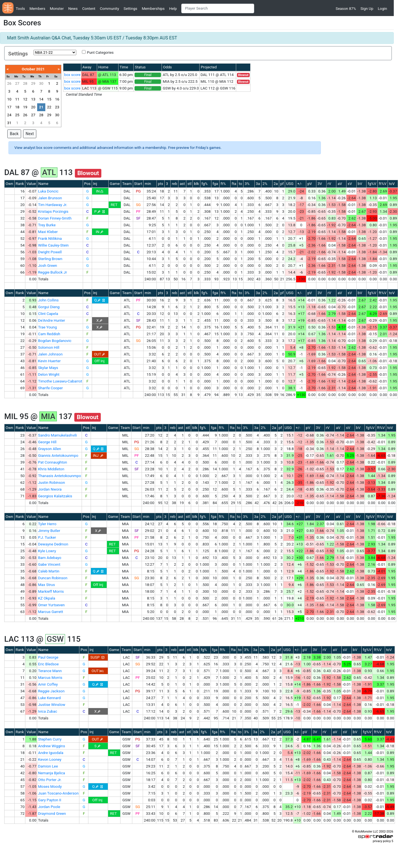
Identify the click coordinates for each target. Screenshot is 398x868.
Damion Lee (48, 766)
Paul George (48, 657)
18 (17, 107)
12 (25, 99)
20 (33, 107)
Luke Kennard (49, 698)
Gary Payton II (50, 800)
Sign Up (367, 9)
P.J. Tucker (47, 537)
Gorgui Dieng (49, 307)
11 (17, 99)
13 (33, 99)
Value (31, 184)
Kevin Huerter (49, 361)
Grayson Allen (50, 449)
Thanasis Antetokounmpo (60, 476)
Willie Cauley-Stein (53, 245)
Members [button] (37, 9)
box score (72, 75)
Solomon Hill (49, 347)
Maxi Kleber (48, 232)
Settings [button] (130, 9)
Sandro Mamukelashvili (57, 435)
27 (17, 83)
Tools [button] (20, 9)
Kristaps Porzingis (53, 212)
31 (9, 123)
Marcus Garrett (51, 612)
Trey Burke (47, 225)
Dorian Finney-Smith (55, 218)
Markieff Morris (51, 591)
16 (57, 99)
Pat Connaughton (52, 462)
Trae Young (47, 327)
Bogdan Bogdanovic (55, 341)
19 (25, 107)
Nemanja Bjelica (52, 773)
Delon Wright (49, 374)
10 (9, 99)
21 (41, 107)
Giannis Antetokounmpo (58, 456)
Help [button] (173, 9)
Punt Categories (100, 52)
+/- (300, 184)
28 (25, 83)
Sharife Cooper (50, 388)
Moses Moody (50, 787)
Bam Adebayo (50, 558)
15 (49, 99)
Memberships (153, 9)
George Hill (47, 442)
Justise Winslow (52, 705)
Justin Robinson (52, 483)
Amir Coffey (48, 684)
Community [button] (109, 9)
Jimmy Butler (49, 531)
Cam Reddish (49, 334)
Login (382, 9)
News (73, 9)
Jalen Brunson (50, 198)
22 (49, 107)
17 (9, 107)
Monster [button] (57, 9)
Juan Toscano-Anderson (58, 793)
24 (9, 115)
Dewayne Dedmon (53, 544)
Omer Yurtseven (51, 605)
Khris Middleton (51, 469)
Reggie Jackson (51, 691)
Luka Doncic (48, 191)
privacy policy (382, 841)
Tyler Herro (47, 524)
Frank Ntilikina (50, 239)
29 (33, 83)
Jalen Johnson (50, 354)
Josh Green (47, 266)
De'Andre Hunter (52, 320)
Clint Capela (48, 314)
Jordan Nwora (50, 489)
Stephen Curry (50, 739)
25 (17, 115)
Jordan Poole (49, 807)
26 (9, 83)
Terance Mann (50, 671)
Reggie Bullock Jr (52, 272)
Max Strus (46, 585)
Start (138, 184)
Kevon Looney (50, 759)
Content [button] (89, 9)
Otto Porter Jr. (50, 780)
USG (290, 184)
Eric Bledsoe (48, 664)
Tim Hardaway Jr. (52, 205)
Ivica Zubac (48, 711)
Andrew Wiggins (52, 746)
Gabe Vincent (49, 564)
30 (41, 83)
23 (57, 107)
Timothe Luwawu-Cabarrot (60, 381)
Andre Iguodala (51, 753)
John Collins (48, 300)
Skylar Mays (48, 368)
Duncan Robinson (53, 578)
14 (41, 99)
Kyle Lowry (47, 551)
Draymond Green (52, 814)
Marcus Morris (50, 678)
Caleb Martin (49, 571)
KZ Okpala (47, 598)
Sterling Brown (50, 259)
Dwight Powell (50, 252)
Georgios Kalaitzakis (55, 496)
